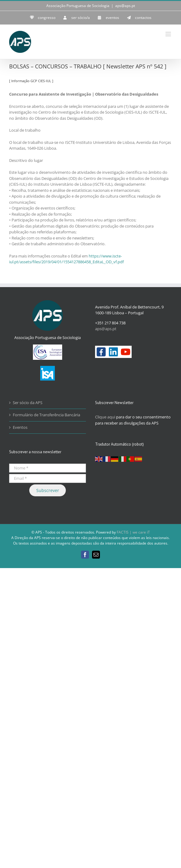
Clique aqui (105, 417)
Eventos (20, 427)
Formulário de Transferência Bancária (46, 415)
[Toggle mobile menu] (169, 34)
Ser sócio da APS (28, 403)
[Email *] (48, 478)
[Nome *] (48, 468)
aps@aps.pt (125, 6)
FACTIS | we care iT (133, 532)
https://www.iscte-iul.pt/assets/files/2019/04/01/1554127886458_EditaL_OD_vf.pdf (66, 259)
